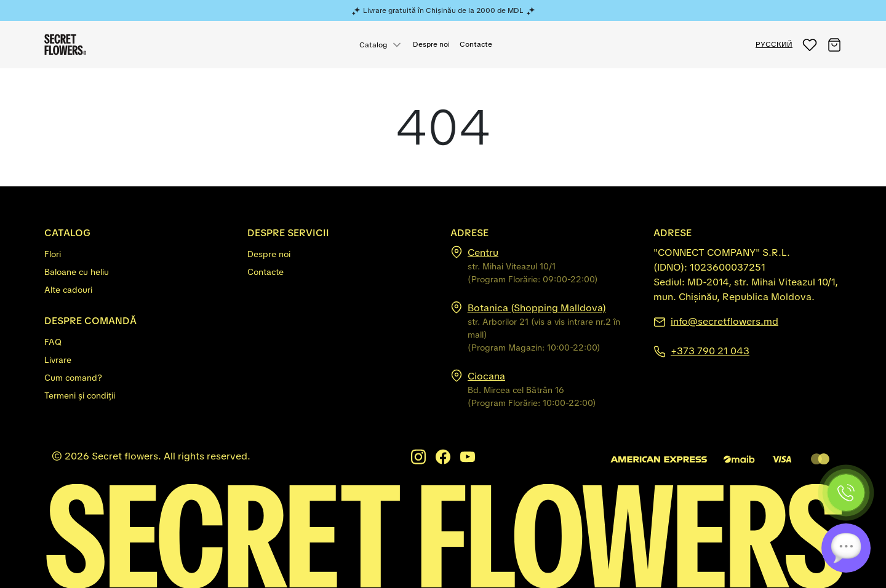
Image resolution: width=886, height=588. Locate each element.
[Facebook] (443, 457)
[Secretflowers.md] (443, 535)
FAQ (53, 342)
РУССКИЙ (774, 44)
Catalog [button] (373, 45)
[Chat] (846, 548)
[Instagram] (418, 457)
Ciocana (486, 376)
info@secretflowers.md (724, 321)
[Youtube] (468, 457)
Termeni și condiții (80, 395)
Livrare (58, 360)
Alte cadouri (68, 290)
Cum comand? (73, 378)
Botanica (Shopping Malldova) (537, 308)
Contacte (476, 44)
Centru (483, 252)
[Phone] (846, 493)
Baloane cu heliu (77, 272)
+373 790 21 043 (710, 351)
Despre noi (431, 44)
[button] (810, 45)
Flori (53, 254)
